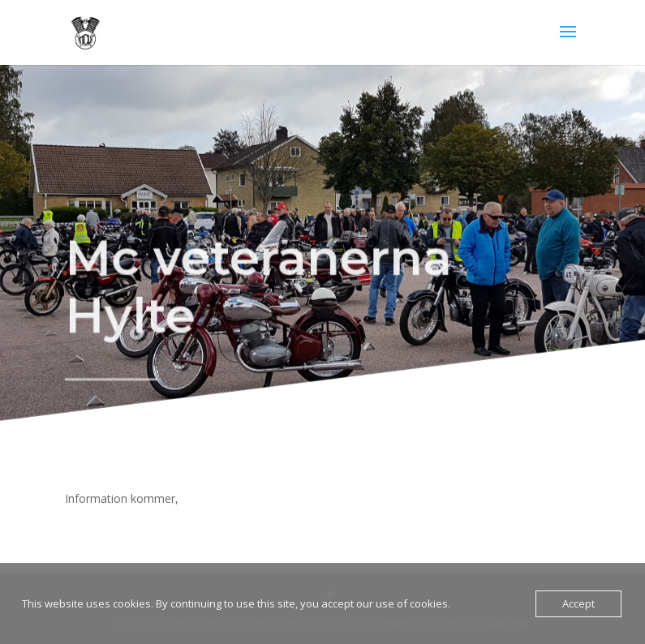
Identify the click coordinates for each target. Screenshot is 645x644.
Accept (578, 603)
